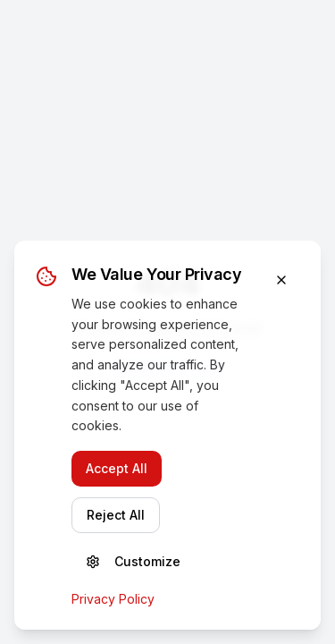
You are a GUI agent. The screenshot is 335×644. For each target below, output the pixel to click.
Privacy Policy (113, 599)
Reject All (116, 515)
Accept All (117, 468)
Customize (133, 561)
